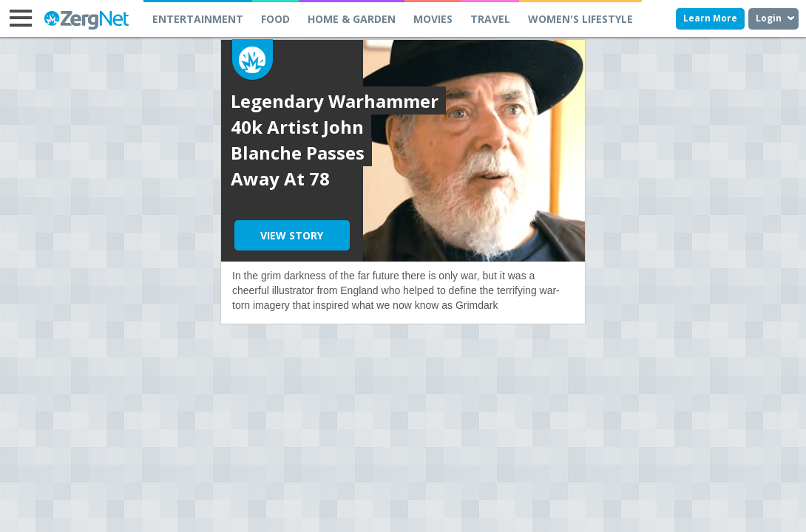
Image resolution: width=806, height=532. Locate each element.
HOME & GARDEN (352, 19)
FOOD (275, 19)
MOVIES (433, 19)
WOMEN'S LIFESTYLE (580, 19)
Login (769, 18)
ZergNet (85, 20)
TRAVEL (490, 19)
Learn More (710, 18)
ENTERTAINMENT (198, 19)
